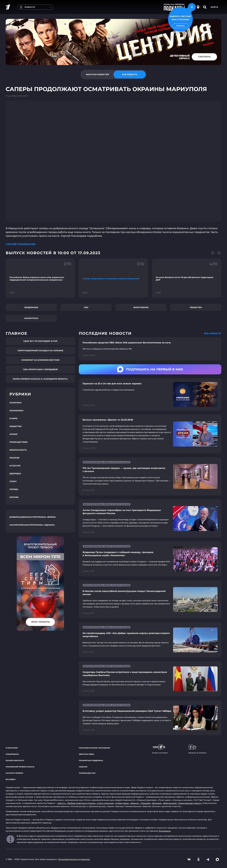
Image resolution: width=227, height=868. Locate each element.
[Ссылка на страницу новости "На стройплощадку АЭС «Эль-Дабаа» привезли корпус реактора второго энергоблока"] (150, 640)
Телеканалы (165, 831)
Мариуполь (31, 318)
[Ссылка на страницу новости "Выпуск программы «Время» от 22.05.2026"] (150, 434)
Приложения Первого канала (20, 767)
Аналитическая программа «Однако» (32, 525)
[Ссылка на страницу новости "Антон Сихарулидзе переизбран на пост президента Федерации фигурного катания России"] (150, 518)
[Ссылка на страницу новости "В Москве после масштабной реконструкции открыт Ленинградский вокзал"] (150, 599)
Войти (214, 7)
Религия (14, 458)
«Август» (61, 803)
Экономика (16, 411)
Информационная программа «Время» (33, 517)
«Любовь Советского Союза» (81, 803)
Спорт (13, 481)
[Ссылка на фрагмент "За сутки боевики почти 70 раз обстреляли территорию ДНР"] (187, 278)
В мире (13, 418)
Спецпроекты (12, 754)
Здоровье (15, 474)
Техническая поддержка (91, 761)
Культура (15, 466)
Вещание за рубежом (197, 749)
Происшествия (18, 442)
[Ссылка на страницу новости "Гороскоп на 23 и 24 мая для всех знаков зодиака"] (150, 394)
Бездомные (31, 307)
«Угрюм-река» (122, 803)
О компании (12, 748)
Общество (196, 307)
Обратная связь (86, 754)
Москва (14, 497)
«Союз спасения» (105, 803)
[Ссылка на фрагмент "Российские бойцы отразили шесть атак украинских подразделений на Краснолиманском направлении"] (40, 278)
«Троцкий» (145, 803)
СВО (86, 307)
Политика (16, 403)
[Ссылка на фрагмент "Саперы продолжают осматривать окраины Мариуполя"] (113, 278)
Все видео (11, 779)
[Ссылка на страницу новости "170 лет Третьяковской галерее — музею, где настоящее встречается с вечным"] (150, 476)
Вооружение (141, 307)
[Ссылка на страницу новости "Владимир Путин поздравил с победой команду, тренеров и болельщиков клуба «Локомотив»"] (150, 559)
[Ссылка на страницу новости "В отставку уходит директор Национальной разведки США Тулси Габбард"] (150, 718)
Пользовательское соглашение (94, 748)
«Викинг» (135, 803)
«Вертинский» (170, 803)
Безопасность (18, 450)
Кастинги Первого (14, 773)
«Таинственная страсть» (190, 803)
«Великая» (157, 803)
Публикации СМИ (87, 773)
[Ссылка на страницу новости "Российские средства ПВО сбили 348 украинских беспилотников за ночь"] (150, 349)
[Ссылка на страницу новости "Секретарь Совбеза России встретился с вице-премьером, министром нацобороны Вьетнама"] (150, 679)
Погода (14, 489)
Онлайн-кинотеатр (15, 761)
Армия (13, 434)
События (83, 767)
